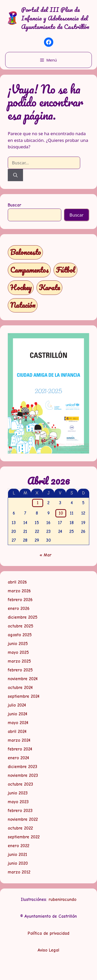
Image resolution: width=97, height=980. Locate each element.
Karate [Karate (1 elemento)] (49, 288)
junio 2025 (18, 644)
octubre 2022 (20, 828)
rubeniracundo (62, 899)
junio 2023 (18, 793)
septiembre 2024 (24, 696)
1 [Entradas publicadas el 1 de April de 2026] (38, 503)
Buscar (14, 205)
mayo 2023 (18, 802)
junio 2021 (17, 855)
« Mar (46, 555)
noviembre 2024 (23, 679)
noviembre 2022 (23, 819)
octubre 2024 (20, 688)
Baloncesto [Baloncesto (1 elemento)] (25, 252)
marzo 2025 (19, 661)
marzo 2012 (19, 872)
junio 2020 (18, 863)
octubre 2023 (20, 784)
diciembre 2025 (23, 617)
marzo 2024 (19, 740)
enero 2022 (18, 846)
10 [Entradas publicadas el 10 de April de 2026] (61, 513)
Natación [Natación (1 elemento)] (23, 305)
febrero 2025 (20, 670)
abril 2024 (17, 732)
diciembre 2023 (23, 767)
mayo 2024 (18, 723)
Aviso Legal (48, 950)
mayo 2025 (18, 652)
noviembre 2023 (23, 775)
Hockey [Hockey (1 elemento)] (21, 288)
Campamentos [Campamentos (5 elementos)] (29, 270)
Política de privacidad (48, 933)
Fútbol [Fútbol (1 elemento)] (65, 270)
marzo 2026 (19, 591)
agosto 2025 (20, 635)
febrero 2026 (20, 600)
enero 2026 (19, 608)
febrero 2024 (20, 749)
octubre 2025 (21, 626)
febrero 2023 (20, 811)
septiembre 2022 (24, 837)
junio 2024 (17, 714)
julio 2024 (17, 705)
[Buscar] (15, 175)
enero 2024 (18, 758)
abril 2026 (17, 582)
